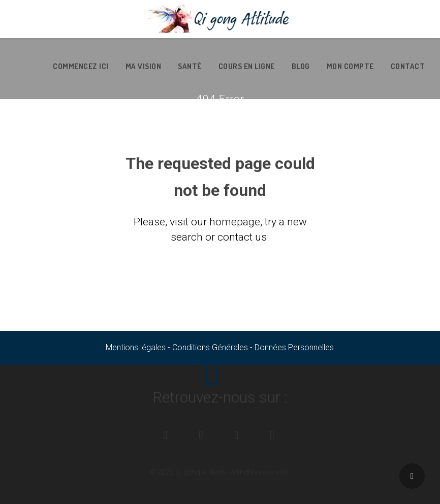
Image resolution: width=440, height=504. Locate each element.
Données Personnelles (294, 347)
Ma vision (144, 66)
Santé (190, 66)
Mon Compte (350, 66)
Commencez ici (81, 66)
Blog (301, 66)
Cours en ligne (247, 66)
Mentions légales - (139, 347)
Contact (408, 66)
